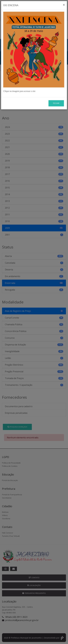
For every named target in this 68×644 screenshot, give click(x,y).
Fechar (56, 87)
